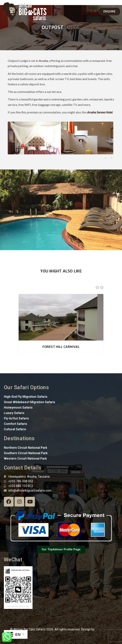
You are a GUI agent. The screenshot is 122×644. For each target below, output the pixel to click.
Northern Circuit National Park (26, 448)
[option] (33, 138)
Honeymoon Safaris (18, 408)
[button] (58, 11)
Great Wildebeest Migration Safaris (30, 402)
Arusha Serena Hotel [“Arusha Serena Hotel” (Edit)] (100, 112)
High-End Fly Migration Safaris (26, 397)
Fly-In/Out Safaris (16, 418)
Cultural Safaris (15, 429)
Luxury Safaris (14, 413)
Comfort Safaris (15, 424)
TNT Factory (104, 629)
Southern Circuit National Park (26, 453)
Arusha (43, 61)
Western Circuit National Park (25, 459)
